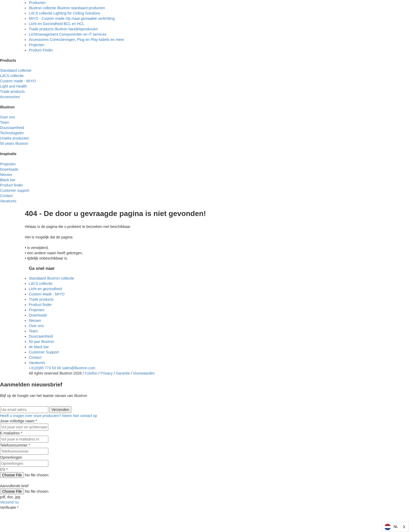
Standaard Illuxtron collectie (51, 278)
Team (4, 122)
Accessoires (10, 97)
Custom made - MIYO (18, 81)
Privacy (107, 373)
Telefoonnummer (15, 445)
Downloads (9, 169)
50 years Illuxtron (14, 143)
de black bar (39, 347)
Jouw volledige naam (18, 421)
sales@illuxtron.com (79, 368)
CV (4, 469)
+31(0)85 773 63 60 (45, 368)
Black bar (8, 180)
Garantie (123, 373)
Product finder (40, 305)
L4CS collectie (12, 76)
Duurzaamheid (12, 128)
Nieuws (6, 175)
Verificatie (9, 507)
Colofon (91, 373)
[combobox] (395, 527)
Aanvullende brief (14, 486)
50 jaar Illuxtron (41, 342)
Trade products (12, 92)
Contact (6, 196)
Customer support (15, 190)
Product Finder (41, 50)
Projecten (37, 45)
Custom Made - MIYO (47, 294)
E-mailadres (11, 433)
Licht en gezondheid (45, 289)
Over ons (8, 117)
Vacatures (8, 201)
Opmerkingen (11, 457)
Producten (37, 3)
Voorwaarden (144, 373)
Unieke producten (15, 138)
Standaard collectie (16, 70)
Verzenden (60, 410)
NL (391, 527)
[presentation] (40, 520)
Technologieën (12, 133)
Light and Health (13, 86)
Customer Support (44, 352)
